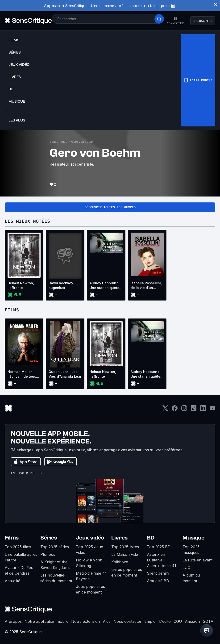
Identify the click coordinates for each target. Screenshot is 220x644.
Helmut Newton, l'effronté (21, 285)
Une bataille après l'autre (21, 557)
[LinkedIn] (203, 410)
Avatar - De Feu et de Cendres (19, 570)
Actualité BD (158, 581)
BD (151, 538)
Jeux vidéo (90, 538)
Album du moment (191, 578)
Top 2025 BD (159, 547)
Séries (49, 538)
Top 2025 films (18, 547)
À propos (13, 621)
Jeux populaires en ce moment (90, 589)
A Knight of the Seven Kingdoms (55, 565)
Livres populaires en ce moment (127, 572)
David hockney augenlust (61, 285)
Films (12, 538)
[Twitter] (165, 410)
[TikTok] (194, 410)
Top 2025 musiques (191, 550)
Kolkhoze (120, 562)
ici (173, 6)
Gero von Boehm (83, 142)
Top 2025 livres (125, 547)
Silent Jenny (158, 573)
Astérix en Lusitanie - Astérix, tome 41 (162, 560)
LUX (186, 568)
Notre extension (86, 621)
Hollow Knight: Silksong (89, 563)
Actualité (12, 581)
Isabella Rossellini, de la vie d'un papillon (146, 286)
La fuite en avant (197, 560)
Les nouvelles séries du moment (56, 578)
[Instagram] (184, 410)
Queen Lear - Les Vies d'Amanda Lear (65, 374)
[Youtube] (212, 410)
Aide (107, 621)
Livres (119, 538)
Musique (193, 538)
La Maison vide (125, 554)
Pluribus (48, 554)
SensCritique (58, 142)
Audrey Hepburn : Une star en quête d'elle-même (104, 286)
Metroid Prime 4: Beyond (91, 576)
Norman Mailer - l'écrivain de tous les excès (22, 374)
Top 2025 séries (55, 547)
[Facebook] (175, 410)
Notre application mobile (46, 621)
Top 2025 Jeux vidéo (89, 550)
